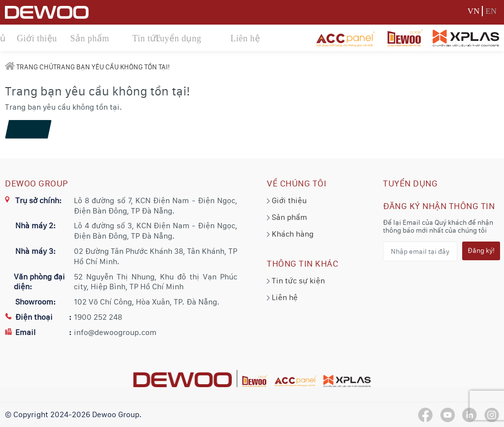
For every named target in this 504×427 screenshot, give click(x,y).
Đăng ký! (481, 250)
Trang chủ (29, 67)
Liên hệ (282, 297)
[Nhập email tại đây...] (420, 251)
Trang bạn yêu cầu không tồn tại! (111, 67)
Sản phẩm (287, 217)
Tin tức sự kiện (296, 281)
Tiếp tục (27, 130)
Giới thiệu (287, 200)
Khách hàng (290, 234)
